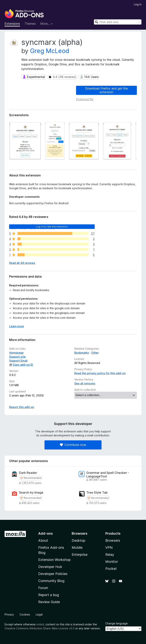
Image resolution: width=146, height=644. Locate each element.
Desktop (78, 540)
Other (95, 353)
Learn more (17, 326)
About (43, 540)
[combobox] (118, 22)
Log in (138, 4)
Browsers (113, 540)
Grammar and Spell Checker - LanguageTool (108, 475)
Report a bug (49, 595)
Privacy (9, 614)
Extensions (12, 24)
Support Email (18, 361)
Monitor (112, 562)
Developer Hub (50, 567)
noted (40, 624)
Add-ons (46, 533)
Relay (110, 555)
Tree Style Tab (97, 493)
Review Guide (49, 602)
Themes (30, 24)
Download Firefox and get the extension (106, 90)
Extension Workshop (54, 560)
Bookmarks (82, 353)
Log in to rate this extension (52, 227)
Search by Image (31, 493)
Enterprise (80, 555)
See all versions (85, 383)
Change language (117, 623)
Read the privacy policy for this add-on (100, 373)
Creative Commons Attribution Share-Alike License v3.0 (40, 628)
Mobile (77, 548)
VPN (109, 548)
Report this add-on (22, 407)
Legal (39, 614)
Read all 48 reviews (22, 263)
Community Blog (51, 581)
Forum (43, 588)
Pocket (111, 569)
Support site (17, 357)
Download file (85, 99)
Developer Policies (53, 574)
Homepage (16, 353)
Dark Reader (28, 473)
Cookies (25, 614)
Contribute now (73, 445)
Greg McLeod (50, 51)
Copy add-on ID (21, 365)
